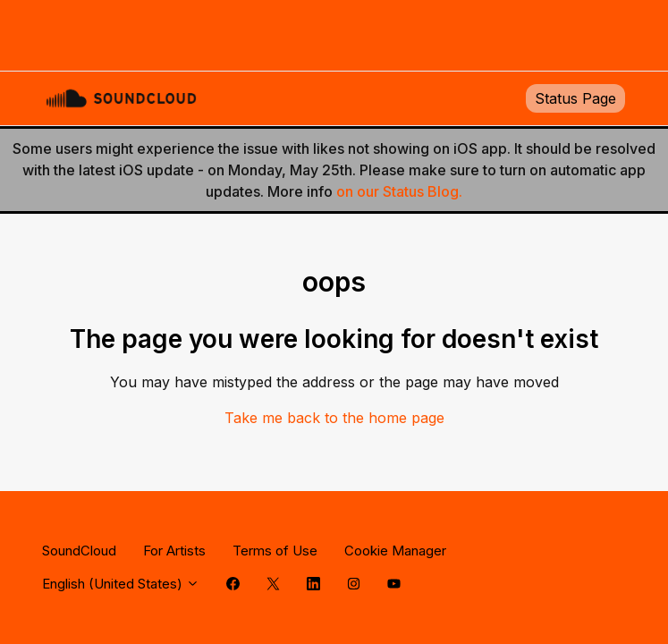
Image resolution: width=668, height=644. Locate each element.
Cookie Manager (395, 551)
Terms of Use (275, 551)
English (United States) (121, 584)
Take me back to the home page (334, 418)
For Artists (174, 551)
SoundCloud (79, 551)
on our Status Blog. (399, 191)
